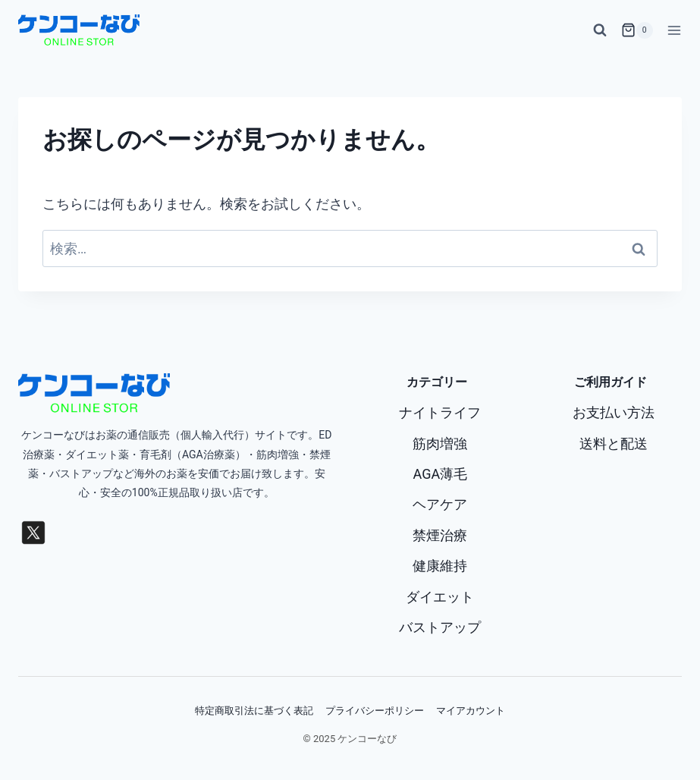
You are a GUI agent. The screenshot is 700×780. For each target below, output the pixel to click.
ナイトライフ (440, 412)
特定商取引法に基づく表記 (254, 711)
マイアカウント (471, 711)
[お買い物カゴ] (637, 30)
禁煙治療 (440, 535)
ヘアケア (440, 504)
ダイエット (440, 597)
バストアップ (440, 627)
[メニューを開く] (671, 30)
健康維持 (440, 566)
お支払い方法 (614, 412)
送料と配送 (614, 443)
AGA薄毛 (441, 474)
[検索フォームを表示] (600, 30)
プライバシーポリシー (375, 711)
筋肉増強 (440, 443)
